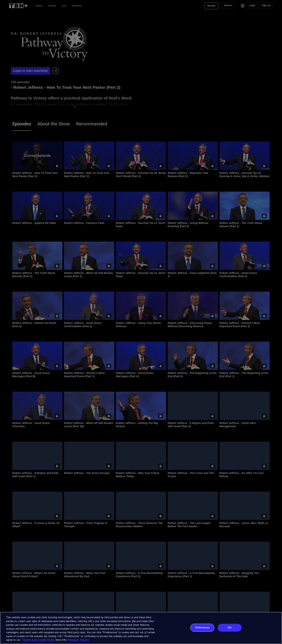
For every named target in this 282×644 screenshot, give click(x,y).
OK (229, 628)
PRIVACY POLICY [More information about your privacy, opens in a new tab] (79, 640)
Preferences (202, 628)
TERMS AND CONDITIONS (38, 640)
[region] (141, 628)
